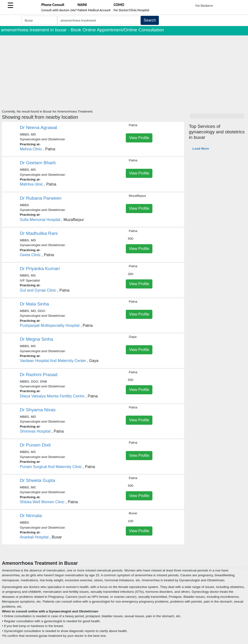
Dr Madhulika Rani (39, 233)
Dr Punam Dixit (35, 445)
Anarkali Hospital (34, 537)
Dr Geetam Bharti (38, 163)
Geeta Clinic (30, 255)
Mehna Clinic (31, 149)
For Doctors (204, 6)
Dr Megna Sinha (37, 339)
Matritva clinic (32, 184)
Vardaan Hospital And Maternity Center (53, 361)
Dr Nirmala (31, 516)
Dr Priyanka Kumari (40, 268)
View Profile (139, 138)
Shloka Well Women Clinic (42, 502)
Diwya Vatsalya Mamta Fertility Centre (52, 396)
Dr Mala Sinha (35, 304)
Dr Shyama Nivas (38, 410)
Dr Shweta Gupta (37, 480)
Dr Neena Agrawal (39, 127)
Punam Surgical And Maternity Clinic (51, 467)
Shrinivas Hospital (35, 431)
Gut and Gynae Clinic (38, 290)
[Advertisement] (124, 71)
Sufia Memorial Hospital (40, 220)
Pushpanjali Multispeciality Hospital (50, 325)
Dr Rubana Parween (41, 198)
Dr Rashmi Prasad (39, 375)
